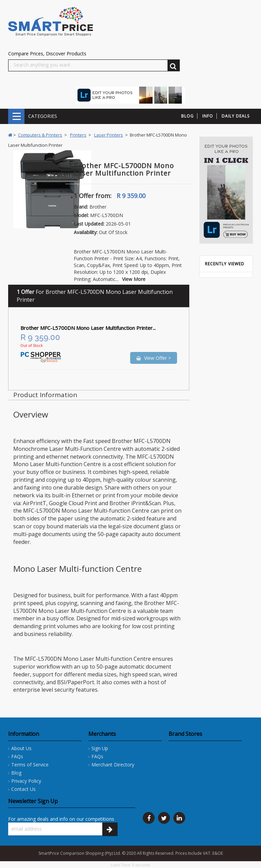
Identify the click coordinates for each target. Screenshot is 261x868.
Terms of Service (30, 765)
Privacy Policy (26, 781)
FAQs (17, 756)
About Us (21, 748)
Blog (16, 773)
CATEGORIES (16, 116)
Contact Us (23, 789)
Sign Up (100, 748)
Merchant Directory (113, 765)
